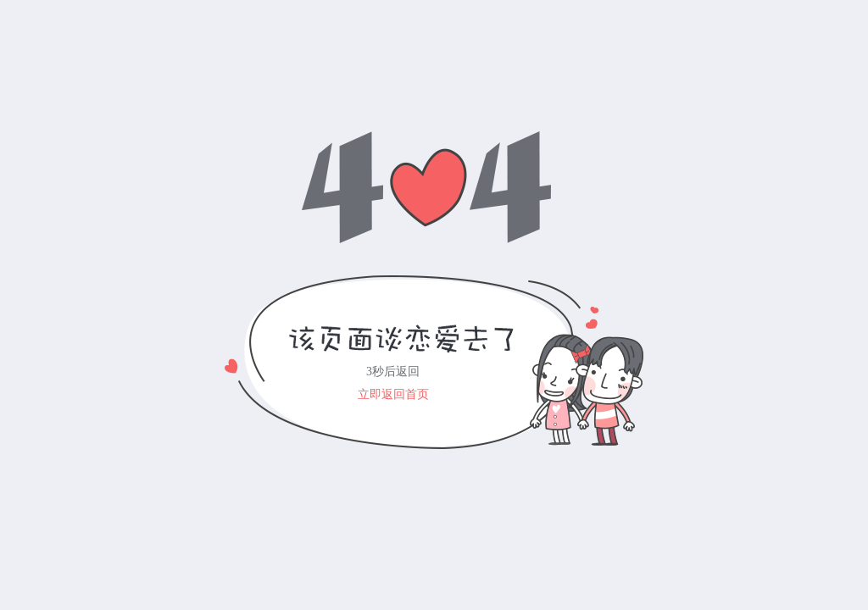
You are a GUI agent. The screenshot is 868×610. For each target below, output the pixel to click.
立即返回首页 (393, 394)
